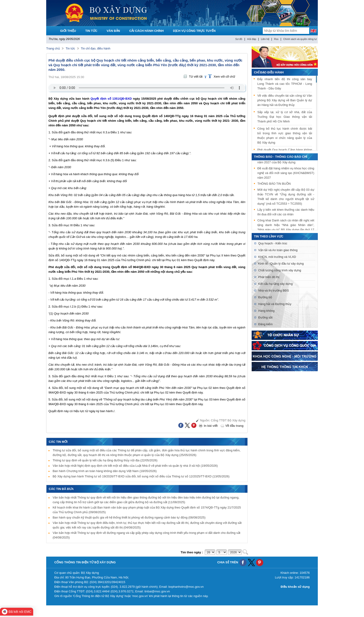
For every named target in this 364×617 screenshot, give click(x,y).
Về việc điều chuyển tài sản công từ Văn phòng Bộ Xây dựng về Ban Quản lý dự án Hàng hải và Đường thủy (285, 100)
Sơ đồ (239, 39)
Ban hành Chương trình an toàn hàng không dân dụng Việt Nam (105, 471)
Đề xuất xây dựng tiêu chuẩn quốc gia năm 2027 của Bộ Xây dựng (286, 161)
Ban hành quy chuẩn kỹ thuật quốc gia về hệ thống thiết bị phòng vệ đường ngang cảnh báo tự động (129, 517)
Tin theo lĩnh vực (269, 236)
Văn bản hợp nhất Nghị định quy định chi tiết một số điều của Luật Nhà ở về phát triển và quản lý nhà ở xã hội (135, 466)
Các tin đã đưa (61, 489)
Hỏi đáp (252, 39)
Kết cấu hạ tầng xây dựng (275, 284)
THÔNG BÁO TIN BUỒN (274, 184)
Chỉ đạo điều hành (269, 72)
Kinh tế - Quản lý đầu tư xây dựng (281, 264)
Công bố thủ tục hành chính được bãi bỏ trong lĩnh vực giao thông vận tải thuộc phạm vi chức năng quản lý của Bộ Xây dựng (285, 136)
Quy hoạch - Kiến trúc (273, 243)
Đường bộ (265, 297)
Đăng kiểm (265, 324)
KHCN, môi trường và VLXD (277, 257)
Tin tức (70, 48)
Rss (276, 39)
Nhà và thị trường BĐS (273, 290)
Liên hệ (265, 39)
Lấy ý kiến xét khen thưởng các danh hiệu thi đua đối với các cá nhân (286, 213)
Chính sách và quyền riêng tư (300, 39)
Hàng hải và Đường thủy (275, 304)
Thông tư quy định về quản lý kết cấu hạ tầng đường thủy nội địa (105, 460)
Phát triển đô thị (269, 277)
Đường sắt (265, 317)
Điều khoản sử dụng (295, 587)
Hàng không (266, 311)
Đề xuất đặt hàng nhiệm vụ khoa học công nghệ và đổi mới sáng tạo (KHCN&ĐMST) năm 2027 (286, 174)
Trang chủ (53, 48)
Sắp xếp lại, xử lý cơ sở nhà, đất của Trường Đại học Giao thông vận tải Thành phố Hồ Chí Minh (285, 117)
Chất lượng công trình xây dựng (280, 270)
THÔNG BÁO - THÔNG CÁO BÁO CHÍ (281, 157)
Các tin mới (58, 442)
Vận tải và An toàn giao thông (278, 250)
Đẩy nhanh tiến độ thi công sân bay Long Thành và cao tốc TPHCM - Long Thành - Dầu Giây (285, 84)
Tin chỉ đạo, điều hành (96, 48)
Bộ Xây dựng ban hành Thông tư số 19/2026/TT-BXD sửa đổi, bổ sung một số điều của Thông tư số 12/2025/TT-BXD (141, 476)
